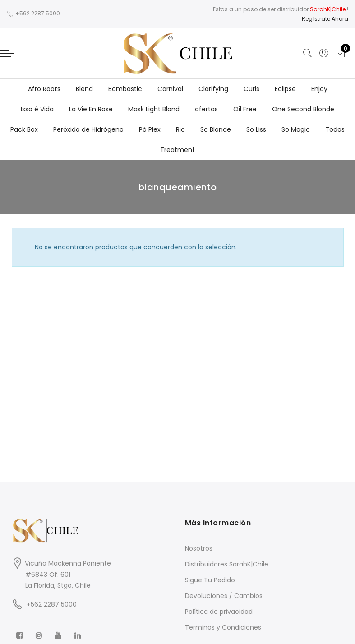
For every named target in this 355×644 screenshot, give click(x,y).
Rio (180, 129)
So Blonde (216, 129)
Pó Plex (150, 129)
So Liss (256, 129)
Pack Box (24, 129)
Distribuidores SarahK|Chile (227, 564)
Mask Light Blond (154, 109)
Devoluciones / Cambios (224, 596)
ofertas (206, 109)
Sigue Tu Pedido (210, 580)
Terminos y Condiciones (223, 627)
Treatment (177, 150)
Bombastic (125, 89)
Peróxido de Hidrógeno (88, 129)
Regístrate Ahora (325, 19)
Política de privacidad (219, 612)
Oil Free (245, 109)
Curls (251, 89)
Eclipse (285, 89)
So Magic (296, 129)
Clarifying (213, 89)
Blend (84, 89)
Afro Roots (44, 89)
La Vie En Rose (91, 109)
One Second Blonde (303, 109)
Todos (335, 129)
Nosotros (199, 548)
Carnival (170, 89)
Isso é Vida (37, 109)
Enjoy (319, 89)
